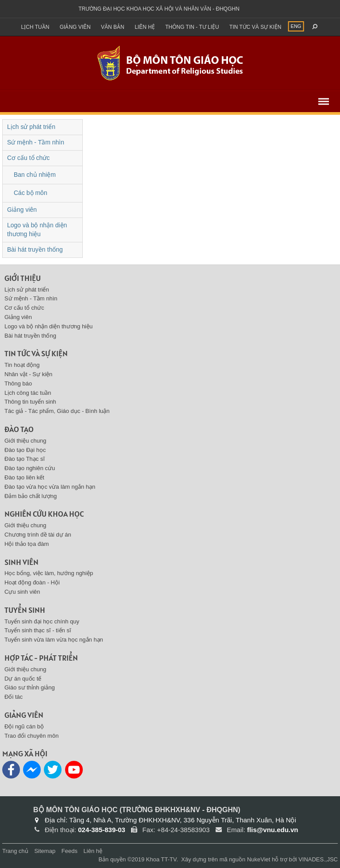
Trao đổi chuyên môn (31, 736)
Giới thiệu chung (25, 441)
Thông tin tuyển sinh (30, 402)
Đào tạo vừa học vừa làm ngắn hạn (50, 487)
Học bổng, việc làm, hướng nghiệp (49, 573)
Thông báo (18, 383)
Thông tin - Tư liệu (192, 27)
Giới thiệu (23, 278)
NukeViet (259, 859)
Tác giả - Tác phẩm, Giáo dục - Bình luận (57, 411)
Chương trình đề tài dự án (38, 535)
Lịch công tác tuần (28, 393)
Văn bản (113, 27)
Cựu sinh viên (22, 592)
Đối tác (14, 697)
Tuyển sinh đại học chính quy (42, 621)
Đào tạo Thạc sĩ (25, 459)
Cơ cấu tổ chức (28, 158)
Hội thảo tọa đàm (27, 544)
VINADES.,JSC (318, 859)
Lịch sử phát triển (31, 127)
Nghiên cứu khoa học (44, 514)
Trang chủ (15, 851)
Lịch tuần (35, 27)
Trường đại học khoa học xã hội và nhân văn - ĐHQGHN (159, 9)
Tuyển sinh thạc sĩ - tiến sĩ (38, 630)
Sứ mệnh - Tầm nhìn (36, 142)
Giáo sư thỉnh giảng (30, 687)
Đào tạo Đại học (25, 450)
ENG (296, 26)
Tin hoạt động (22, 365)
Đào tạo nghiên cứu (30, 468)
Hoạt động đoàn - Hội (32, 582)
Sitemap (45, 851)
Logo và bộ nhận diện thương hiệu (37, 230)
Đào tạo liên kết (24, 477)
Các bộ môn (31, 193)
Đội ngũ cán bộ (24, 726)
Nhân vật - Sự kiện (28, 374)
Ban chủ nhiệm (35, 175)
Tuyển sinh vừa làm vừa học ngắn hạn (54, 640)
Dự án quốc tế (23, 679)
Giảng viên (75, 27)
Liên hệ (145, 27)
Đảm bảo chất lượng (31, 496)
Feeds (70, 851)
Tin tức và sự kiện (255, 27)
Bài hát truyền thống (35, 249)
